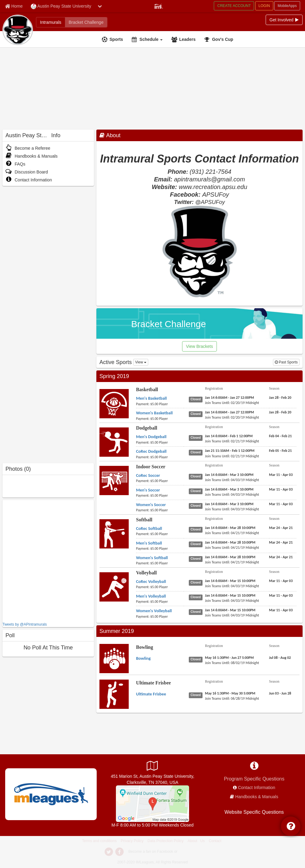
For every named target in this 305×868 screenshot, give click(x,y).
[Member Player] (159, 5)
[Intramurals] (51, 22)
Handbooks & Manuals (32, 156)
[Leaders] (184, 39)
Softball (144, 520)
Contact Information (29, 180)
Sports (116, 39)
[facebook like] (48, 560)
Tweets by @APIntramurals (25, 624)
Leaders (187, 39)
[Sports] (113, 39)
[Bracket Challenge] (86, 22)
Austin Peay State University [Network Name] (61, 6)
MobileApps (287, 6)
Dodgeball (147, 428)
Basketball (147, 389)
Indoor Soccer (151, 467)
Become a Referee (28, 148)
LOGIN (264, 6)
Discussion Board (27, 172)
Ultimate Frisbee (153, 683)
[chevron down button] (100, 6)
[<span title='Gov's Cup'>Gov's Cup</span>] (219, 39)
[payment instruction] (160, 404)
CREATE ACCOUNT (234, 6)
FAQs (15, 164)
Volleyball (146, 573)
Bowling (145, 647)
